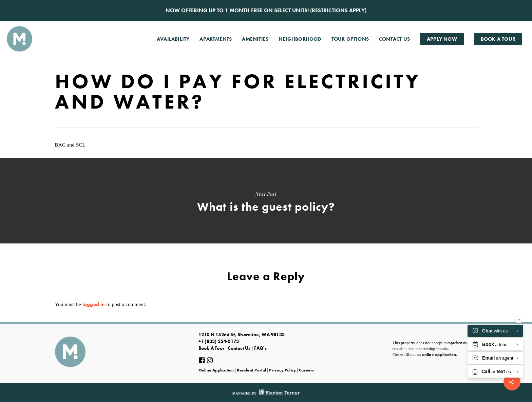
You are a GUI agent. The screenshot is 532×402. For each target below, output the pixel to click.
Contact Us (394, 39)
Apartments (216, 39)
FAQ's (260, 348)
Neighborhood (300, 39)
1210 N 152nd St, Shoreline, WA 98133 (242, 334)
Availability (173, 39)
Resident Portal (251, 370)
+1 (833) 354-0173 (219, 341)
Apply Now (442, 39)
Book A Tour (498, 39)
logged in (94, 304)
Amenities (255, 39)
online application (439, 355)
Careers (306, 370)
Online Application (216, 370)
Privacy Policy (282, 370)
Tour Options (350, 39)
